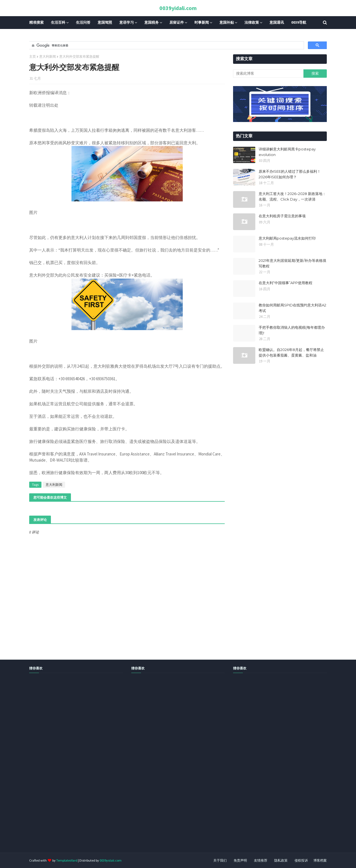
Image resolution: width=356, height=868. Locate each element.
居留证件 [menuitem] (177, 22)
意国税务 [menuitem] (152, 22)
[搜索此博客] (268, 74)
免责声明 (240, 860)
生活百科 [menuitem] (58, 22)
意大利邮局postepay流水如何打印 (287, 238)
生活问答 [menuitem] (83, 22)
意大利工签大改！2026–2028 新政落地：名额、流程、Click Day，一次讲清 (292, 196)
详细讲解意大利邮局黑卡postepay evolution (287, 152)
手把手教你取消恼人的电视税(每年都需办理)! (292, 330)
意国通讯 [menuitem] (277, 22)
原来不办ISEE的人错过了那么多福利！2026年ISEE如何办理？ (290, 174)
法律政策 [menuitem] (252, 22)
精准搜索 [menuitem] (36, 22)
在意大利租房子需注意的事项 (282, 216)
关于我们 (220, 860)
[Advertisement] (167, 769)
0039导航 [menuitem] (299, 22)
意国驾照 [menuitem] (105, 22)
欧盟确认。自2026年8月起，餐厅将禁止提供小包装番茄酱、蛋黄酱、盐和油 (291, 352)
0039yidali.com (178, 8)
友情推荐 (261, 860)
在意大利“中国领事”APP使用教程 (285, 283)
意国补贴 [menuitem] (227, 22)
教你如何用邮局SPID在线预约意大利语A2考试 (292, 308)
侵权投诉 (301, 860)
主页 (33, 56)
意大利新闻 (48, 56)
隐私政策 (281, 860)
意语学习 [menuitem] (127, 22)
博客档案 (320, 860)
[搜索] (166, 45)
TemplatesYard (67, 860)
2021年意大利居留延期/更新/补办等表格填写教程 (292, 263)
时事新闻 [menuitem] (202, 22)
